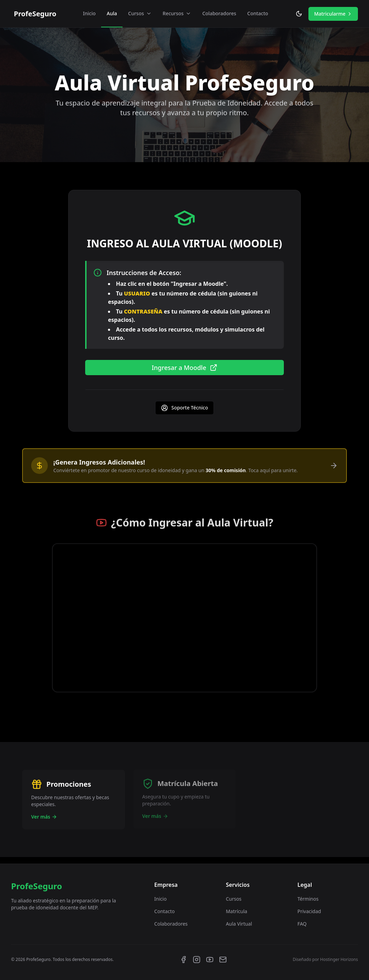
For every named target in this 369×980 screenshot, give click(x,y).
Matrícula (236, 911)
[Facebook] (183, 960)
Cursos (140, 13)
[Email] (223, 960)
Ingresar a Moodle (184, 369)
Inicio (89, 13)
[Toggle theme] (299, 14)
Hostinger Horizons (339, 959)
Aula (112, 13)
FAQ (302, 924)
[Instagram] (197, 960)
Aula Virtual (239, 924)
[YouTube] (210, 960)
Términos (308, 899)
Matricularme (333, 14)
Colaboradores (219, 13)
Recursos (177, 13)
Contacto (258, 13)
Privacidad (309, 911)
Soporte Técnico (184, 410)
